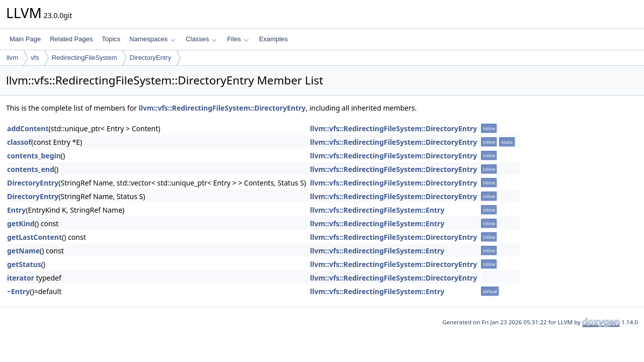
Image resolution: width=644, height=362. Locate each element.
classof (19, 142)
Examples (273, 39)
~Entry (18, 291)
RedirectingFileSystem (85, 58)
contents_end (31, 169)
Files (238, 39)
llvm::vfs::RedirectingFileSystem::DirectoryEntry (222, 108)
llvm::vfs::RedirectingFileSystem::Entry (377, 210)
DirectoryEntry (150, 58)
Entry (16, 210)
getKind (21, 223)
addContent (28, 128)
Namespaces (152, 39)
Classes (201, 39)
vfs (35, 58)
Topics (111, 39)
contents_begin (34, 156)
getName (23, 251)
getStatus (24, 264)
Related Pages (71, 39)
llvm (12, 58)
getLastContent (34, 237)
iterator (21, 278)
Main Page (25, 39)
